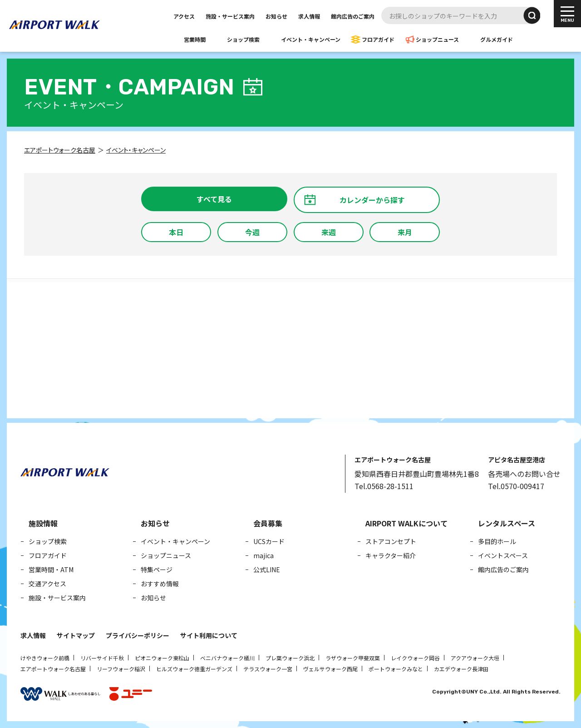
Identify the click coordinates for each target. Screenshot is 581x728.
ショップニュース (437, 39)
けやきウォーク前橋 (45, 658)
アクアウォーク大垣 (475, 658)
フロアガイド (378, 39)
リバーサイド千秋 (102, 658)
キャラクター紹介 (391, 555)
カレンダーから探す (372, 200)
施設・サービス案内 (230, 16)
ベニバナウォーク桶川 (227, 658)
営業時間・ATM (51, 570)
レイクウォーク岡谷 (415, 658)
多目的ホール (497, 541)
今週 (252, 232)
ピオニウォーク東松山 (162, 658)
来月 (405, 232)
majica (263, 555)
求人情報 (309, 16)
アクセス (184, 16)
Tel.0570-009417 (516, 486)
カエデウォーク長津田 (461, 669)
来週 (329, 232)
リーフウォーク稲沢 (121, 669)
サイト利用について (209, 635)
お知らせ (276, 16)
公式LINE (267, 570)
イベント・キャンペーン (311, 39)
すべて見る (214, 199)
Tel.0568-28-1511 (384, 486)
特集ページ (157, 570)
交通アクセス (47, 584)
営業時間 (195, 39)
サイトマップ (76, 635)
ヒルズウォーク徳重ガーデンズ (194, 669)
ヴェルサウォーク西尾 (330, 669)
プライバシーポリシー (138, 635)
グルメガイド (497, 39)
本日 (176, 232)
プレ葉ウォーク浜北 (290, 658)
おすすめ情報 (160, 584)
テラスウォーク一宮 (268, 669)
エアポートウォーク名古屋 (53, 669)
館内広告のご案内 (353, 16)
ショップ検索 (243, 39)
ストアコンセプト (391, 541)
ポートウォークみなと (396, 669)
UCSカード (269, 541)
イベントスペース (503, 555)
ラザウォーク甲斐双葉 (353, 658)
